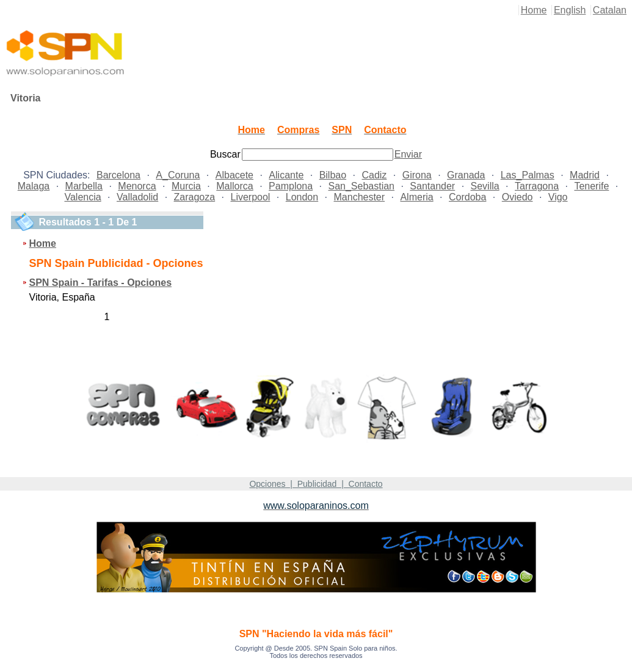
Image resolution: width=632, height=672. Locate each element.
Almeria (416, 197)
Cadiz (374, 175)
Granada (466, 175)
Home (534, 10)
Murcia (186, 186)
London (302, 197)
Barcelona (118, 175)
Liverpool (250, 197)
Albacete (234, 175)
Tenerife (591, 186)
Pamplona (291, 186)
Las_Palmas (528, 175)
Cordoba (467, 197)
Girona (417, 175)
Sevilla (485, 186)
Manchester (360, 197)
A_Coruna (178, 175)
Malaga (34, 186)
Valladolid (137, 197)
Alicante (286, 175)
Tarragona (537, 186)
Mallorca (234, 186)
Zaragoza (195, 197)
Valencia (82, 197)
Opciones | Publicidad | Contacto (316, 484)
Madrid (585, 175)
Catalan (610, 10)
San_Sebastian (361, 186)
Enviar (408, 154)
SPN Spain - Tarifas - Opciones (101, 283)
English (570, 10)
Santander (432, 186)
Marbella (84, 186)
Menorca (137, 186)
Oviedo (518, 197)
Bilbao (333, 175)
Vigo (558, 197)
